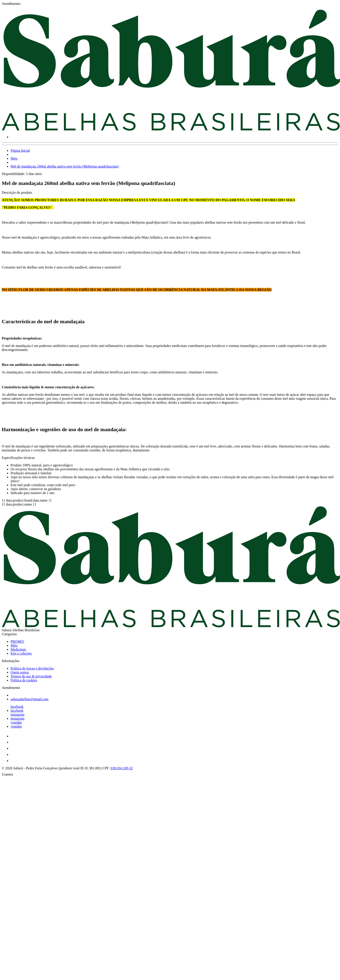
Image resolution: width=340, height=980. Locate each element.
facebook (17, 707)
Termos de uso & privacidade (31, 676)
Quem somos (20, 672)
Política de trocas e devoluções (32, 668)
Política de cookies (24, 680)
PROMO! (17, 641)
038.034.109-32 (122, 768)
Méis (14, 158)
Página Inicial (20, 151)
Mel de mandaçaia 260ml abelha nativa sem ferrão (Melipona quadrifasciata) (65, 166)
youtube (16, 722)
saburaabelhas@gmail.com (29, 699)
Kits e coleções (21, 653)
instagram (17, 714)
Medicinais (18, 649)
